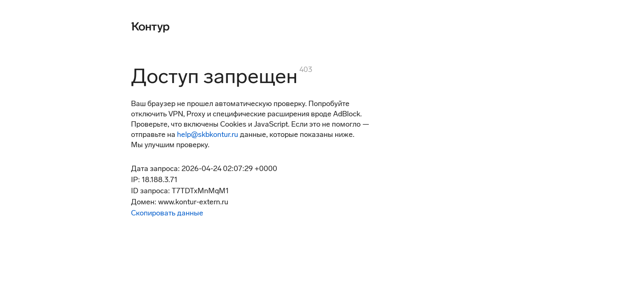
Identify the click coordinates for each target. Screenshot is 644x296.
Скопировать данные (167, 213)
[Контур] (150, 26)
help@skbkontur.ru (208, 134)
